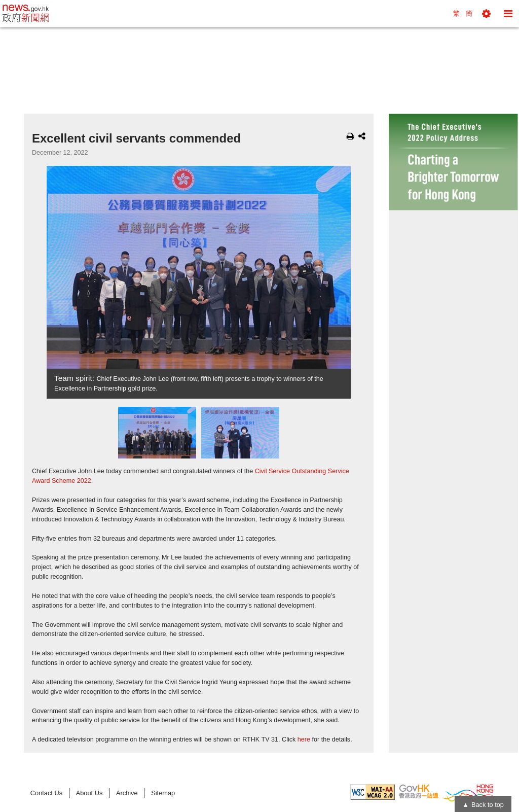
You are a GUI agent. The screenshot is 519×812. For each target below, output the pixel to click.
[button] (486, 14)
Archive (127, 793)
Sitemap (163, 793)
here (304, 739)
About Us (89, 793)
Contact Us (46, 793)
